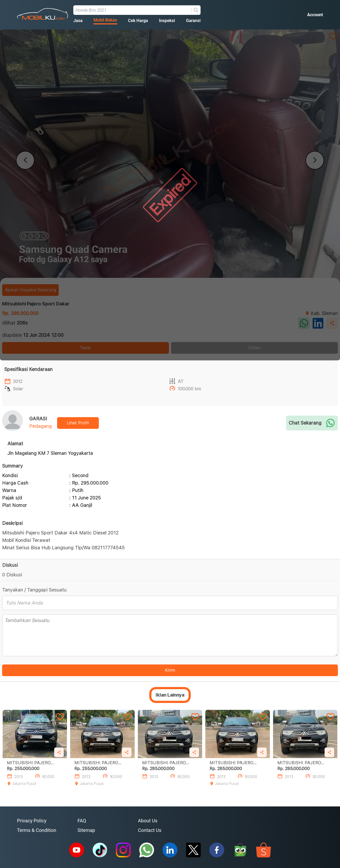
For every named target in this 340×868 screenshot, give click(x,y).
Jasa (78, 21)
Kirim (170, 670)
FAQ (82, 821)
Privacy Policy (32, 821)
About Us (148, 821)
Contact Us (150, 830)
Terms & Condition (37, 830)
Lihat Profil (78, 423)
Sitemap (86, 830)
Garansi (193, 21)
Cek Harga (138, 21)
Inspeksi (167, 21)
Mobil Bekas (105, 20)
